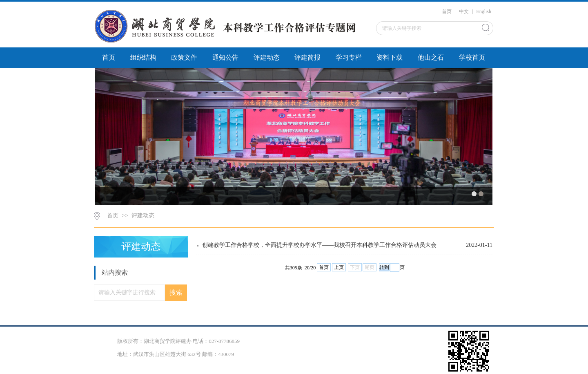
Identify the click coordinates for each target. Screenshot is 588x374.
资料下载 (390, 57)
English (484, 11)
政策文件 (184, 57)
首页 (447, 11)
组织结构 (143, 57)
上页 (339, 267)
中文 (464, 11)
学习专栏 (349, 57)
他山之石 (431, 57)
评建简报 (307, 57)
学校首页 (472, 57)
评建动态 (267, 57)
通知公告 (225, 57)
